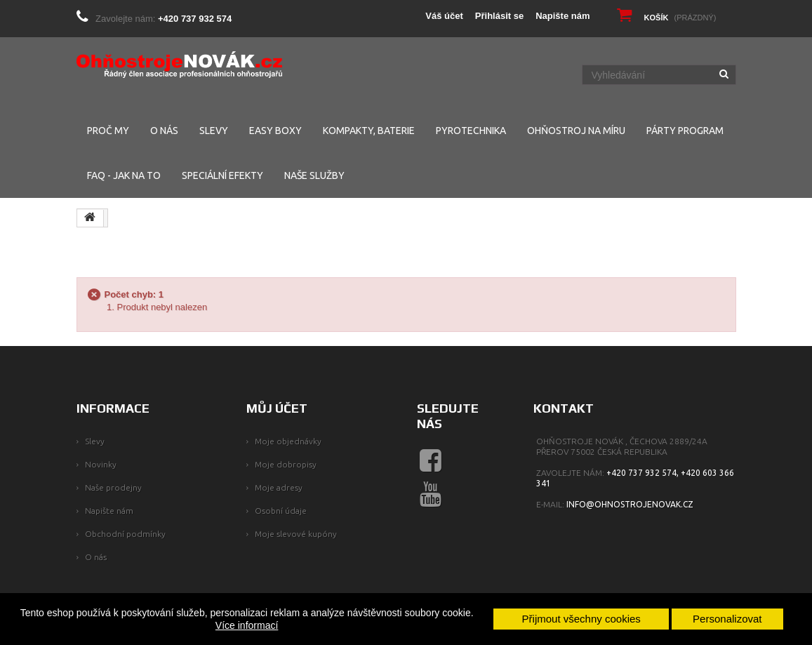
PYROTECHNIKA (471, 131)
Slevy (95, 441)
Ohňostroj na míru (576, 131)
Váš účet (444, 16)
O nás (96, 557)
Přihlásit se (499, 16)
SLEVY (214, 131)
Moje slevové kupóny (296, 534)
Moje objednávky (288, 441)
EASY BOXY (275, 131)
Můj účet (277, 408)
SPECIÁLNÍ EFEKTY (222, 175)
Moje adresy (279, 487)
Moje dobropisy (286, 464)
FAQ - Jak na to (124, 175)
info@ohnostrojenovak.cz (630, 504)
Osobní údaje (281, 511)
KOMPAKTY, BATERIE (369, 131)
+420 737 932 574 (195, 19)
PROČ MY (108, 131)
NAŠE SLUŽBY (314, 175)
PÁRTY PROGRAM (685, 131)
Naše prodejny (113, 487)
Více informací (247, 625)
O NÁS (164, 131)
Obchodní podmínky (125, 534)
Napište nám (563, 16)
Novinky (101, 464)
